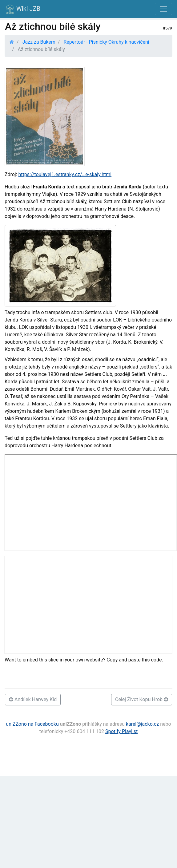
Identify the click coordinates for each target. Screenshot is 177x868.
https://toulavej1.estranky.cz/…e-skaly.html (65, 174)
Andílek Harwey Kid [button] (33, 699)
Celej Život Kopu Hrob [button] (142, 699)
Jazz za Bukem (39, 42)
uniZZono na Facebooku (32, 724)
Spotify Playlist (121, 731)
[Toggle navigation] (163, 9)
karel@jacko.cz (143, 724)
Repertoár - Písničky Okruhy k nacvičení (106, 42)
